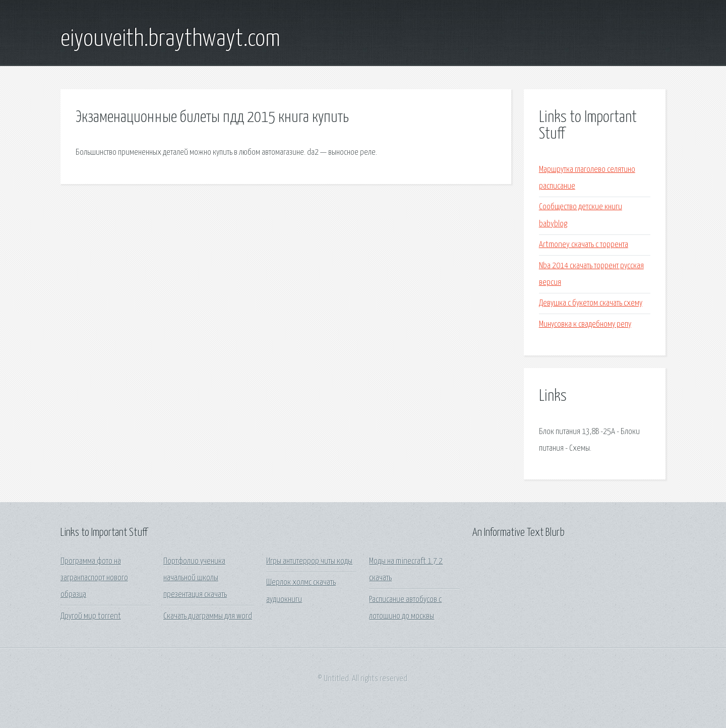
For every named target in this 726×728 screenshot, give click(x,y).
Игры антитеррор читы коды (309, 561)
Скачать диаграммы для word (208, 616)
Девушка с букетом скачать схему (591, 303)
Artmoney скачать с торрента (584, 245)
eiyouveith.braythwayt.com (170, 39)
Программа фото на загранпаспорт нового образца (94, 578)
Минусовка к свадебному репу (585, 324)
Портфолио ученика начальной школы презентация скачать (195, 578)
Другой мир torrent (91, 616)
